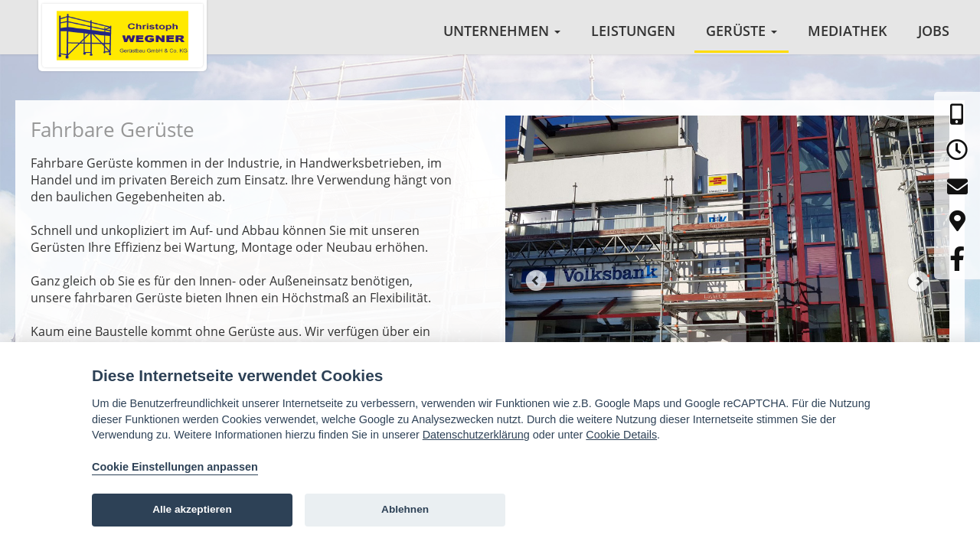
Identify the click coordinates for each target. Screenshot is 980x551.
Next (919, 289)
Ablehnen (405, 509)
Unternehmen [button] (502, 31)
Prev (536, 289)
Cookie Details (621, 435)
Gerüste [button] (742, 31)
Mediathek (848, 31)
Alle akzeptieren (192, 509)
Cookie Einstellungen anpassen (175, 467)
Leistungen (633, 31)
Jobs (934, 31)
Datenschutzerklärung (476, 435)
